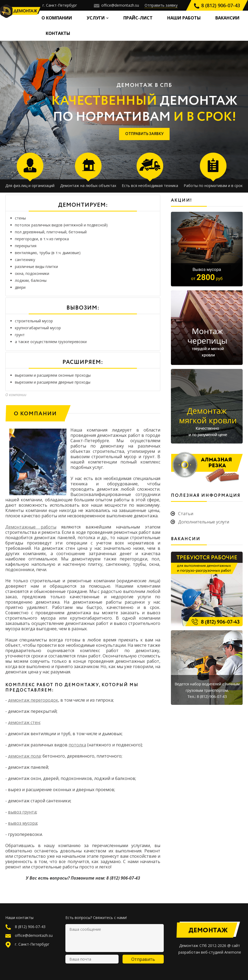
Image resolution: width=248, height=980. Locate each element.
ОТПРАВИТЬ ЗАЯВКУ (144, 134)
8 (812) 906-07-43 (217, 5)
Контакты (58, 33)
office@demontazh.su (116, 5)
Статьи (186, 514)
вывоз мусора (23, 823)
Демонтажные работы (31, 527)
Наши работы (184, 18)
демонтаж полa (24, 756)
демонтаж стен (24, 722)
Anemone (233, 952)
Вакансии (227, 18)
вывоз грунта (22, 812)
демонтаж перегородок (33, 700)
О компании (57, 18)
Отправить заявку (161, 5)
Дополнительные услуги (204, 522)
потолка (77, 745)
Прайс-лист (138, 18)
